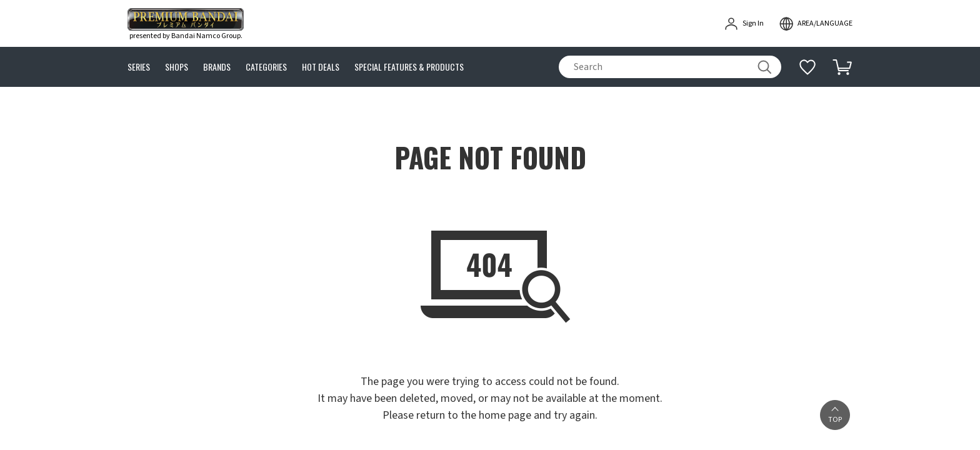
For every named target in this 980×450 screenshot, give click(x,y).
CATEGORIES (266, 67)
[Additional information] (807, 67)
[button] (835, 415)
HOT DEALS (321, 67)
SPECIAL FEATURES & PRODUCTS (409, 67)
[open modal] (816, 24)
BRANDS (217, 67)
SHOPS (177, 67)
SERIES (139, 67)
